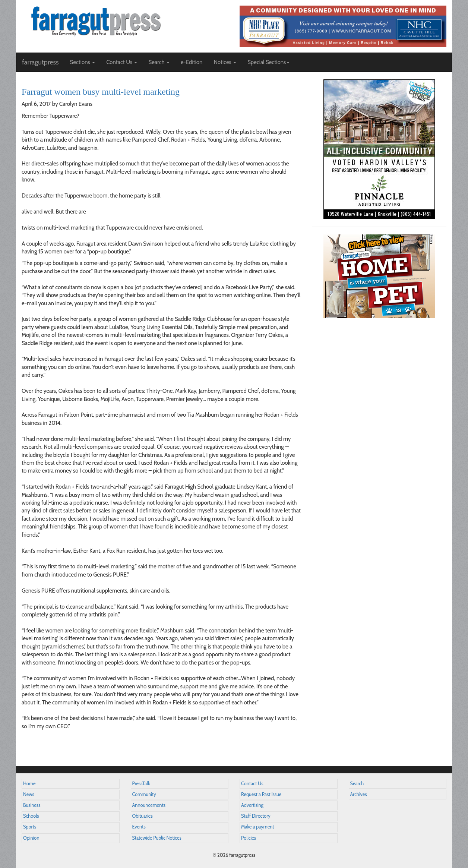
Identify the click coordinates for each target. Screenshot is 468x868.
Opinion (31, 838)
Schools (31, 816)
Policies (249, 838)
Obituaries (143, 816)
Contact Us (252, 784)
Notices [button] (225, 62)
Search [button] (159, 62)
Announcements (149, 805)
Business (32, 805)
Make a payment (258, 827)
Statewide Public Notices (157, 838)
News (29, 794)
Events (139, 827)
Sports (30, 827)
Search (357, 784)
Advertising (252, 805)
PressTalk (141, 784)
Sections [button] (82, 62)
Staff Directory (256, 816)
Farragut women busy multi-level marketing (101, 92)
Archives (359, 794)
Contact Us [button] (122, 62)
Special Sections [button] (268, 62)
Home (29, 784)
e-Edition (192, 62)
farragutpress (40, 62)
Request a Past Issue (261, 794)
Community (144, 794)
